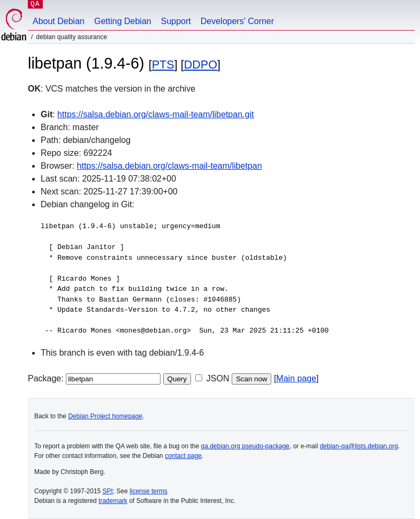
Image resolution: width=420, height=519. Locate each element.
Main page (296, 378)
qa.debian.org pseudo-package (245, 446)
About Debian (59, 21)
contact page (183, 456)
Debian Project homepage (105, 416)
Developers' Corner (237, 21)
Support (176, 21)
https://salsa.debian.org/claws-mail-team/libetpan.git (155, 114)
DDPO (201, 65)
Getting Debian (123, 21)
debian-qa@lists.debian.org (359, 446)
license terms (148, 491)
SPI (108, 491)
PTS (163, 65)
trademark (113, 501)
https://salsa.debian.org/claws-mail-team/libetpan (170, 166)
